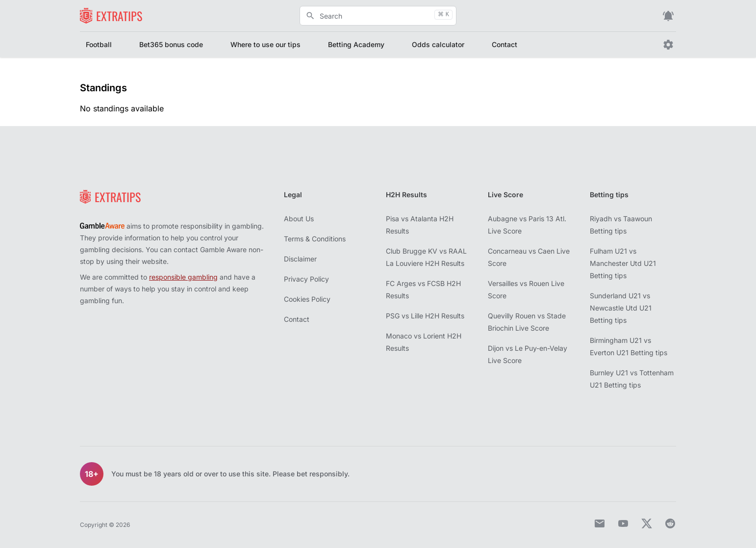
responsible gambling (183, 277)
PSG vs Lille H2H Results (425, 316)
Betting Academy (356, 44)
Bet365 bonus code (171, 44)
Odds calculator (438, 44)
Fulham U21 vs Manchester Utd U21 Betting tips (623, 263)
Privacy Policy (306, 279)
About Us (299, 219)
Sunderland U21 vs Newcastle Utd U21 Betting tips (621, 308)
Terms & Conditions (315, 239)
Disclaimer (300, 259)
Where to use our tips (265, 44)
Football (99, 44)
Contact (504, 44)
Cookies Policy (307, 299)
